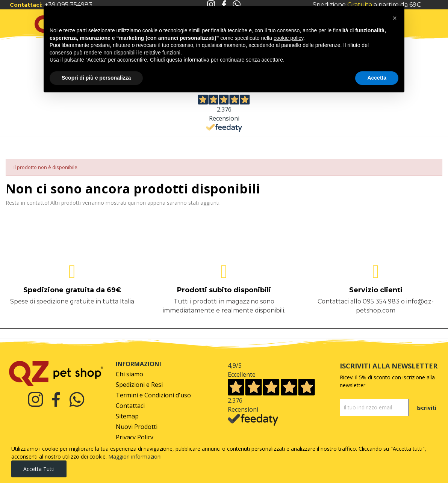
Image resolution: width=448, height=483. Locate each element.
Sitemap (127, 416)
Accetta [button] (377, 78)
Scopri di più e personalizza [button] (96, 78)
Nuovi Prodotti (137, 427)
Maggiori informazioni (135, 457)
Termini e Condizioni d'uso (153, 395)
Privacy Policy (135, 437)
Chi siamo (129, 374)
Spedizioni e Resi (139, 385)
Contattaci (130, 406)
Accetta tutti (39, 469)
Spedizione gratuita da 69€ (72, 290)
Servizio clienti (376, 290)
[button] (395, 18)
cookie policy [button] (288, 38)
